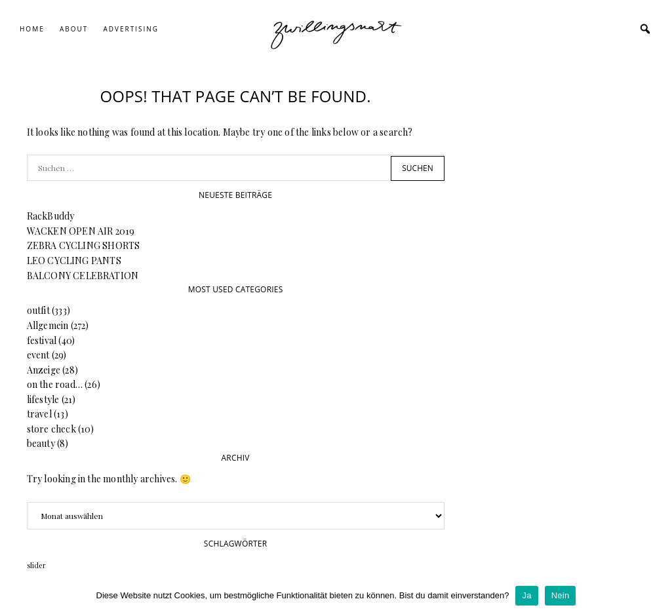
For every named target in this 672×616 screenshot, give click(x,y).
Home (32, 29)
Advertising (131, 29)
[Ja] (656, 596)
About (74, 29)
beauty (41, 443)
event (38, 355)
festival (42, 340)
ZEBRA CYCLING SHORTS (84, 245)
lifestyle (43, 399)
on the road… (55, 384)
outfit (38, 310)
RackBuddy (51, 216)
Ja (526, 595)
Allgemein (48, 325)
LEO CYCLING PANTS (74, 260)
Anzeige (44, 370)
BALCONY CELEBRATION (83, 276)
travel (39, 414)
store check (51, 429)
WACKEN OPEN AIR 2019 (81, 231)
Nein (561, 595)
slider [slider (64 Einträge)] (36, 565)
